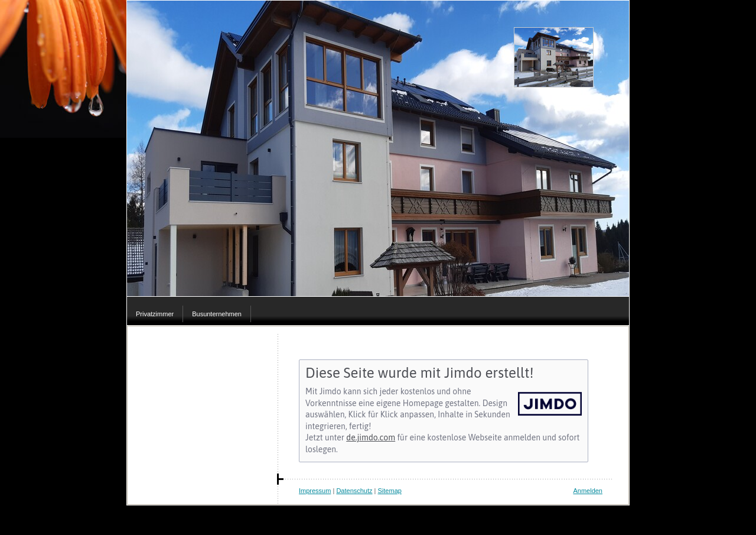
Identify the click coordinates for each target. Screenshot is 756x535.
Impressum (315, 491)
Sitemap (390, 491)
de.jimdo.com (371, 437)
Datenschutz (354, 491)
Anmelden (588, 491)
